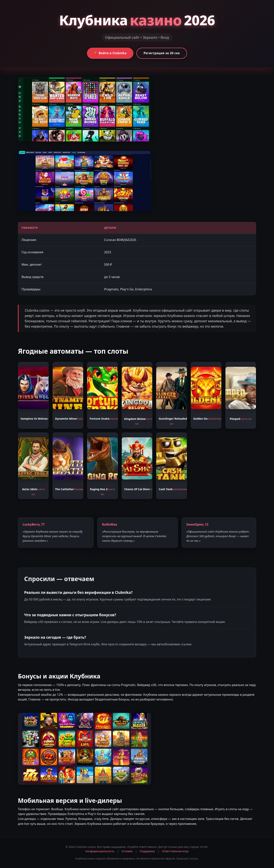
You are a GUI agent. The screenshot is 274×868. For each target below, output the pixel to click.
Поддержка (147, 851)
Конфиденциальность (100, 851)
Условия (127, 851)
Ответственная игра (175, 851)
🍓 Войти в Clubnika (110, 53)
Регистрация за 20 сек (162, 53)
